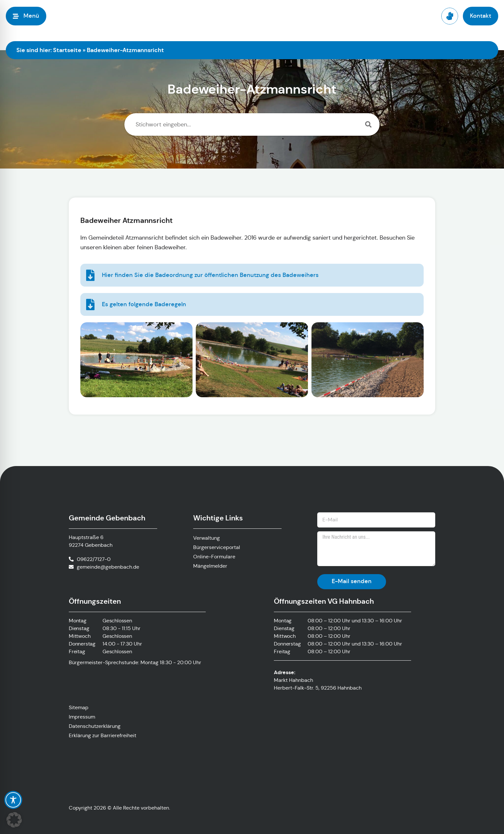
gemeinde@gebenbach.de (108, 567)
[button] (14, 820)
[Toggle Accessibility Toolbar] (13, 800)
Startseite (67, 50)
